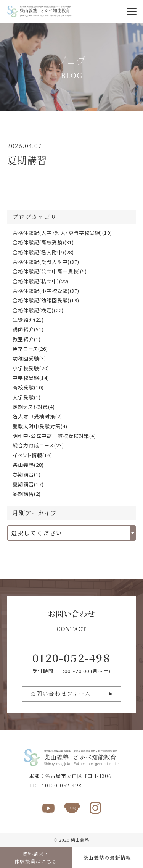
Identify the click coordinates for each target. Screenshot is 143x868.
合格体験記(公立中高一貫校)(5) (50, 271)
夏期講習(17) (28, 484)
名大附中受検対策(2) (37, 416)
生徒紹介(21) (28, 320)
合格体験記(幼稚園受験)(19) (46, 300)
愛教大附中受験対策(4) (40, 426)
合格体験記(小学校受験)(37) (46, 291)
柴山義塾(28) (28, 465)
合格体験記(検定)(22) (38, 310)
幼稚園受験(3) (29, 358)
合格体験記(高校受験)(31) (43, 242)
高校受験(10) (28, 387)
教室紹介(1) (27, 339)
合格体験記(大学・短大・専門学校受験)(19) (63, 233)
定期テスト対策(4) (34, 407)
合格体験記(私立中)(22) (41, 281)
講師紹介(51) (28, 329)
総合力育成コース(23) (38, 445)
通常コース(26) (30, 349)
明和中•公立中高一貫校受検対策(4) (55, 436)
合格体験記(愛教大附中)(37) (46, 262)
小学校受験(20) (31, 368)
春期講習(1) (27, 474)
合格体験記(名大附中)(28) (43, 252)
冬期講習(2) (27, 494)
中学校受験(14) (31, 378)
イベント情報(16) (32, 455)
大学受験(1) (27, 397)
